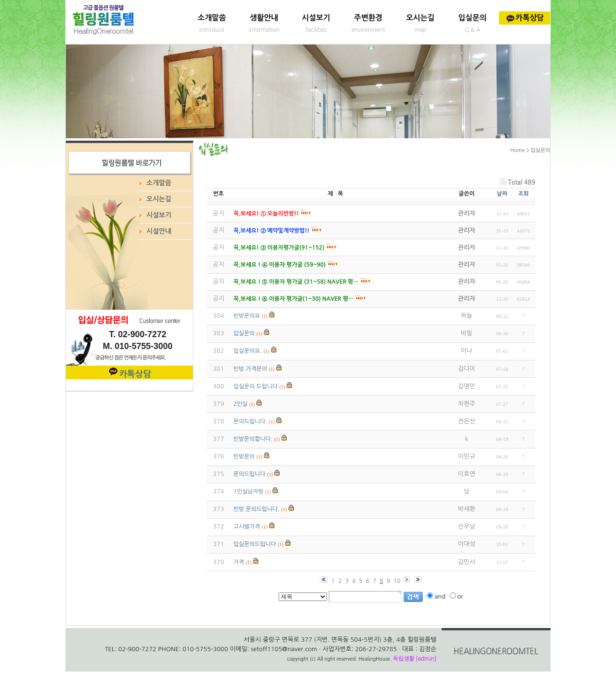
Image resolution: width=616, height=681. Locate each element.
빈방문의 (244, 457)
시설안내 (159, 231)
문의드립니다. (250, 421)
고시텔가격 (247, 527)
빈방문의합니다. (253, 439)
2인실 (241, 404)
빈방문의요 (247, 316)
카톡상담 (525, 18)
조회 (523, 194)
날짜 (502, 194)
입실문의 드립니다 (256, 386)
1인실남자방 (249, 492)
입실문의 (472, 18)
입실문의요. (248, 351)
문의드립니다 (250, 474)
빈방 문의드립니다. (257, 509)
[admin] (426, 659)
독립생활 (403, 659)
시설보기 (316, 18)
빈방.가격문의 (250, 369)
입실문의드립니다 (255, 544)
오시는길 (420, 18)
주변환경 (368, 18)
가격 (239, 562)
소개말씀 (212, 18)
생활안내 (264, 18)
